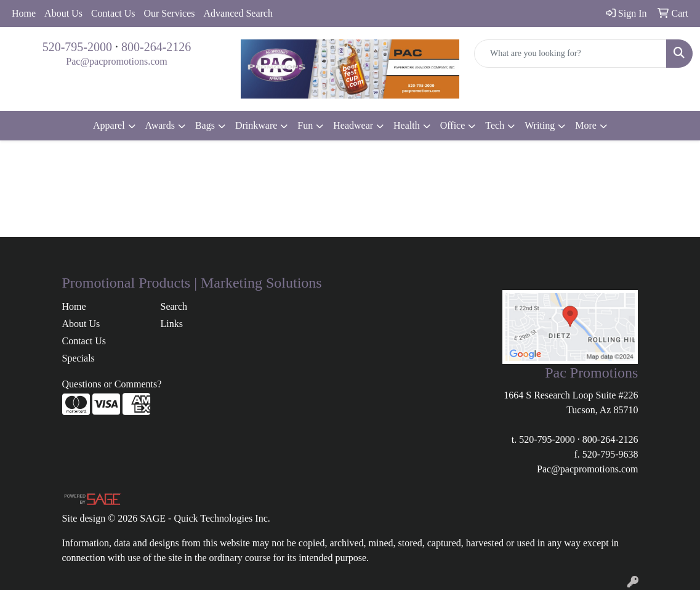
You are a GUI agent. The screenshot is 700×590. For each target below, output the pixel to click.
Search (174, 306)
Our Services (169, 13)
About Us (63, 13)
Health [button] (407, 125)
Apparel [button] (109, 125)
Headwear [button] (353, 125)
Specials (78, 358)
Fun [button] (305, 125)
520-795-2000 (77, 47)
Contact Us (113, 13)
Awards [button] (160, 125)
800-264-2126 (156, 47)
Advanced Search (238, 13)
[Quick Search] (570, 54)
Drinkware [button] (256, 125)
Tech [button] (495, 125)
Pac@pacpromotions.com (116, 61)
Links (171, 324)
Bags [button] (205, 125)
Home (24, 13)
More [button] (586, 125)
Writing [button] (540, 125)
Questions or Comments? (112, 384)
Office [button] (453, 125)
